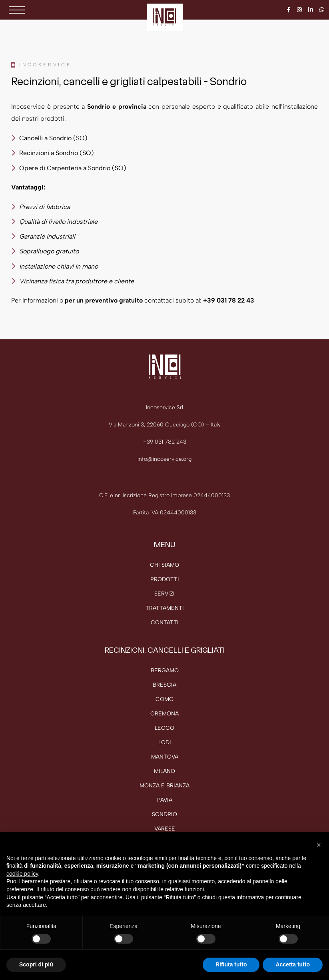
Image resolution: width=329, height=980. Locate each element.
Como (164, 699)
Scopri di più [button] (36, 964)
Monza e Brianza (164, 786)
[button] (319, 845)
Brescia (164, 685)
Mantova (165, 757)
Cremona (164, 714)
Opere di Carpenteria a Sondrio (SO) (73, 168)
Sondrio (164, 814)
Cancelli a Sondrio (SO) (53, 138)
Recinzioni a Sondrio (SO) (57, 153)
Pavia (165, 800)
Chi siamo (164, 565)
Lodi (165, 742)
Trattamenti (165, 608)
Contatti (165, 622)
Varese (165, 829)
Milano (164, 771)
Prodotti (165, 579)
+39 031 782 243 (165, 442)
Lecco (164, 728)
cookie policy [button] (22, 874)
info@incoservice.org (164, 459)
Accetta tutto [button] (293, 964)
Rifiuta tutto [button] (231, 964)
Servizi (164, 594)
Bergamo (165, 670)
